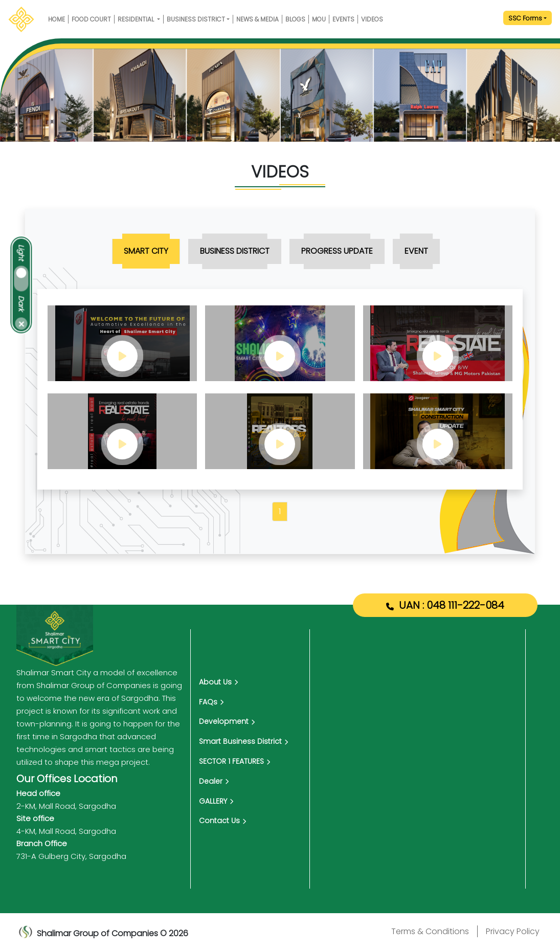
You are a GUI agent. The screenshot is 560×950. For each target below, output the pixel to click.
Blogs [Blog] (295, 19)
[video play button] (122, 343)
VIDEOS (372, 19)
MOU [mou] (319, 19)
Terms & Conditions (430, 931)
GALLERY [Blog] (216, 801)
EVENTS (343, 19)
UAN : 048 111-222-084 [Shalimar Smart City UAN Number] (452, 605)
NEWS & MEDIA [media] (257, 19)
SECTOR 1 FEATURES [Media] (234, 761)
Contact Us (222, 821)
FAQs (211, 702)
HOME (57, 19)
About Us (218, 682)
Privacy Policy (513, 931)
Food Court (91, 19)
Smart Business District (243, 741)
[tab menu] (146, 251)
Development (227, 721)
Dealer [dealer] (214, 781)
